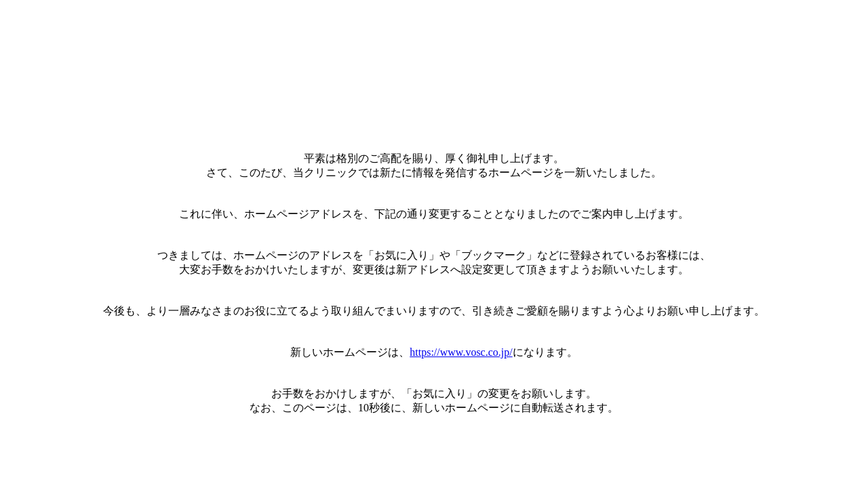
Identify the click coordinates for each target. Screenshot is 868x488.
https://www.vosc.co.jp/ (461, 352)
